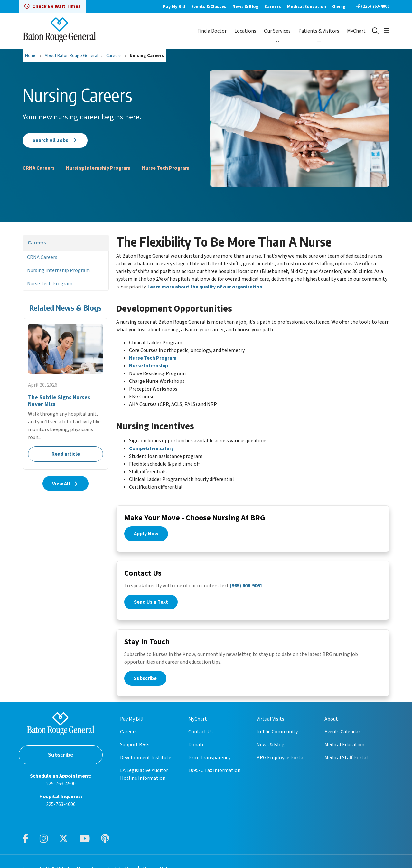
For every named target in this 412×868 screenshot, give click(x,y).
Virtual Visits (270, 727)
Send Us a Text (151, 604)
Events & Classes (209, 7)
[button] (387, 31)
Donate (197, 752)
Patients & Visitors (319, 31)
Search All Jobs (55, 140)
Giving (339, 7)
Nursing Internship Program (98, 168)
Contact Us (201, 740)
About (331, 727)
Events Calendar (342, 740)
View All (66, 484)
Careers (273, 7)
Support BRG (134, 752)
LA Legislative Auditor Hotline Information (144, 782)
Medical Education (307, 7)
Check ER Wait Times (53, 6)
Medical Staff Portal (346, 765)
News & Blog (245, 7)
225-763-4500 (61, 791)
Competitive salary (151, 448)
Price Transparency (209, 765)
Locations (245, 31)
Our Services (277, 31)
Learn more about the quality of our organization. (206, 287)
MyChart (356, 31)
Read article (66, 394)
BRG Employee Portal (281, 765)
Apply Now (146, 535)
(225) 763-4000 (373, 6)
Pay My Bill (174, 7)
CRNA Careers (39, 168)
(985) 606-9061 (246, 588)
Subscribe (145, 682)
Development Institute (146, 765)
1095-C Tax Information (214, 778)
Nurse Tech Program (166, 168)
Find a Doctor (212, 31)
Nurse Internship (149, 366)
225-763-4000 (61, 812)
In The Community (277, 740)
